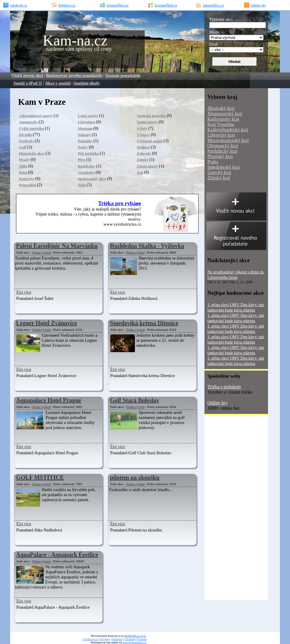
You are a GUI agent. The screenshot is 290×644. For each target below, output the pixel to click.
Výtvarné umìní (150, 141)
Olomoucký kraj (223, 146)
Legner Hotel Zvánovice (47, 323)
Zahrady (144, 153)
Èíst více (24, 292)
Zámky (143, 160)
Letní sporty (88, 116)
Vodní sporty (147, 122)
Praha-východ (41, 252)
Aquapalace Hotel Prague (49, 400)
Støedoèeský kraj (224, 167)
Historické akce (32, 153)
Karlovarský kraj (223, 119)
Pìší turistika (88, 153)
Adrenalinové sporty (36, 116)
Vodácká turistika (151, 116)
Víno (82, 185)
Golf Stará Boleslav (135, 400)
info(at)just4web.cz (134, 642)
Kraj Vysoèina (221, 124)
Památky (85, 141)
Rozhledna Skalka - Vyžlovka (147, 246)
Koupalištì (28, 185)
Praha (213, 162)
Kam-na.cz (75, 40)
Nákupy (84, 135)
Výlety (142, 128)
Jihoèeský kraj (221, 108)
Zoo (140, 172)
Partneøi (130, 639)
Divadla (25, 135)
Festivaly (26, 141)
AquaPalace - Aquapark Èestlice (57, 555)
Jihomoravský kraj (225, 114)
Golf (23, 147)
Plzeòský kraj (220, 156)
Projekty (105, 639)
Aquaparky (28, 122)
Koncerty (27, 179)
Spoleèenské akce (92, 179)
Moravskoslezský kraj (228, 140)
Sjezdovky (86, 172)
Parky (83, 147)
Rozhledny (87, 166)
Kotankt (142, 639)
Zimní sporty (147, 166)
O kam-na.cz (90, 639)
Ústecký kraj (219, 172)
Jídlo (23, 166)
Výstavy (143, 135)
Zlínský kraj (219, 178)
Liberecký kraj (221, 135)
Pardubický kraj (222, 151)
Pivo (81, 160)
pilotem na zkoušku (135, 477)
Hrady (24, 160)
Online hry (218, 403)
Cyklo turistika (31, 128)
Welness (143, 147)
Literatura (86, 122)
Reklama (118, 639)
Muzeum (85, 128)
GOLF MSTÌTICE (40, 477)
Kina (23, 172)
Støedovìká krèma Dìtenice (144, 323)
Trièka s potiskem (224, 387)
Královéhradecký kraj (228, 130)
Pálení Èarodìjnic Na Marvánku (57, 246)
